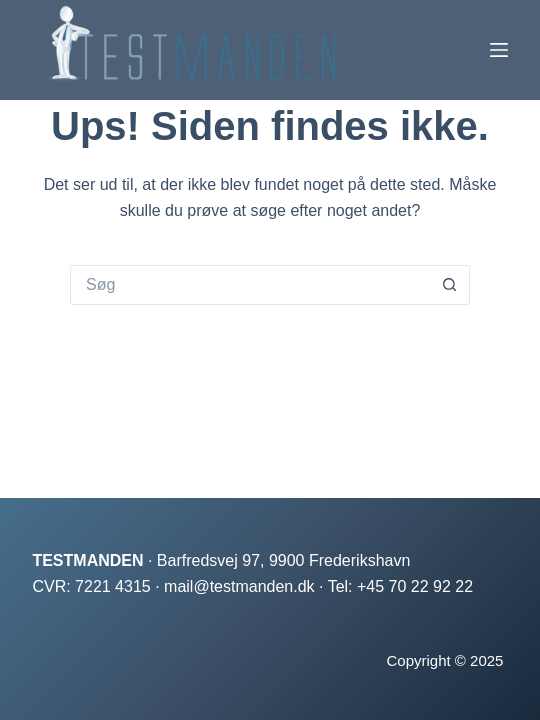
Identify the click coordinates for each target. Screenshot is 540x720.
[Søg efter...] (250, 285)
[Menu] (499, 50)
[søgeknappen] (450, 285)
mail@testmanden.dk (239, 586)
